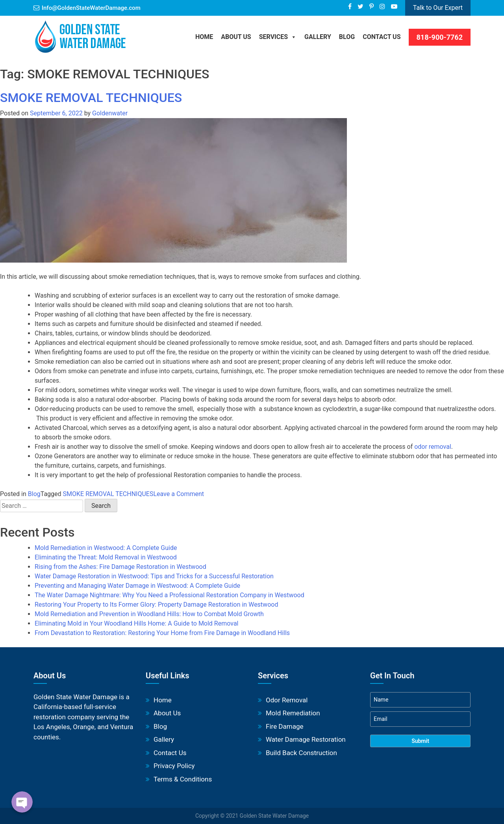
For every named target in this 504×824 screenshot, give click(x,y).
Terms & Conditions (183, 779)
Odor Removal (287, 700)
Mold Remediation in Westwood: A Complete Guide (106, 548)
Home (204, 37)
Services (278, 37)
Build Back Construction (301, 753)
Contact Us (382, 37)
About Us (236, 37)
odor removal (433, 447)
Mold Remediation (293, 713)
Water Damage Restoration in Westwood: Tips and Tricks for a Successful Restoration (154, 576)
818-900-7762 (440, 37)
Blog (34, 494)
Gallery (318, 37)
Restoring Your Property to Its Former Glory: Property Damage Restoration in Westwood (156, 605)
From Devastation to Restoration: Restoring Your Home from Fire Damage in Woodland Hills (162, 633)
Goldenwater (110, 113)
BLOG (347, 37)
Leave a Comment (179, 494)
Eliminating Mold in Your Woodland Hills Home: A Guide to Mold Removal (136, 623)
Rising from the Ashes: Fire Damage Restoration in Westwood (120, 567)
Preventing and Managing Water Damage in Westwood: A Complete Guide (137, 586)
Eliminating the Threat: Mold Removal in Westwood (106, 557)
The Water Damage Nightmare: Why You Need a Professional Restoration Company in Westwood (170, 595)
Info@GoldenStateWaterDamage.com (91, 8)
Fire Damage (284, 726)
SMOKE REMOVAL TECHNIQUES (91, 98)
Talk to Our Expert (438, 8)
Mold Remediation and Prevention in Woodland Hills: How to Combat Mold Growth (149, 614)
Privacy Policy (174, 766)
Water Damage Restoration (306, 739)
